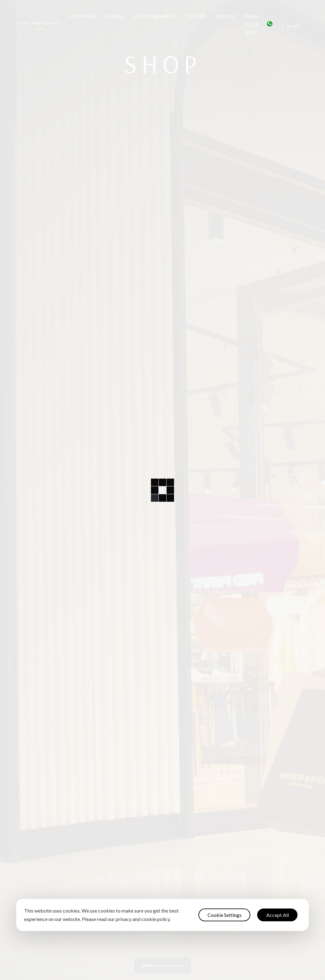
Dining (115, 16)
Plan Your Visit (252, 25)
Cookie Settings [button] (225, 915)
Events (225, 16)
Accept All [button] (277, 915)
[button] (147, 966)
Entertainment (155, 16)
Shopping (82, 16)
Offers (196, 16)
